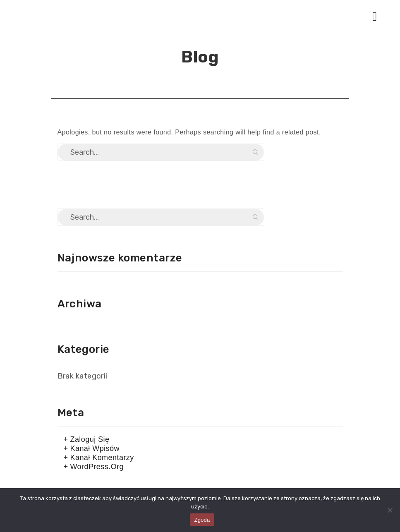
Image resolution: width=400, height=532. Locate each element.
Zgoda (202, 520)
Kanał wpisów (95, 448)
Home (183, 74)
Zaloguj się (90, 439)
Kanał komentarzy (102, 458)
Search (256, 152)
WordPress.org (97, 467)
